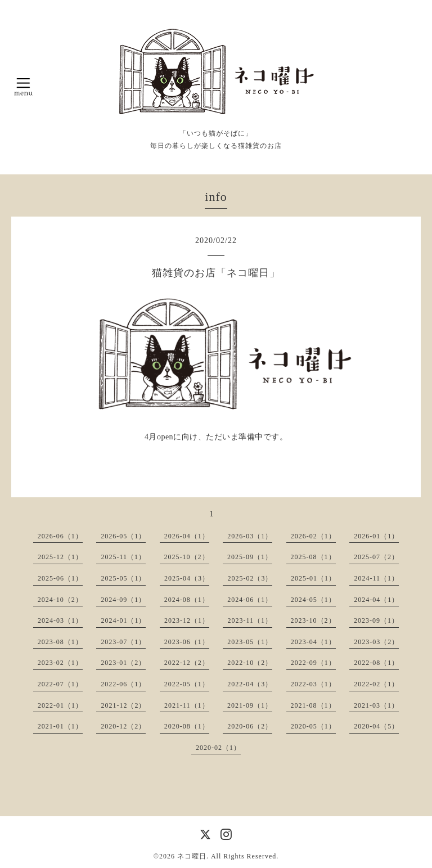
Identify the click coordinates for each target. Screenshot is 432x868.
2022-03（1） (313, 684)
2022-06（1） (123, 684)
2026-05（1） (123, 536)
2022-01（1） (60, 705)
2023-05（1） (250, 642)
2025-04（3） (187, 578)
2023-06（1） (187, 642)
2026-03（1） (250, 536)
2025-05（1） (123, 578)
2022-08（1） (376, 663)
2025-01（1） (313, 578)
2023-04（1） (313, 642)
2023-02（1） (60, 663)
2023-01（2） (123, 663)
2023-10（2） (313, 620)
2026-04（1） (187, 536)
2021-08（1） (313, 705)
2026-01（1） (376, 536)
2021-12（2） (123, 705)
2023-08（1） (60, 642)
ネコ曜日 (192, 856)
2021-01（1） (60, 726)
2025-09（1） (250, 557)
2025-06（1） (60, 578)
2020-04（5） (376, 726)
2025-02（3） (250, 578)
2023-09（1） (376, 620)
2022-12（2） (187, 663)
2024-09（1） (123, 600)
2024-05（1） (313, 600)
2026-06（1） (60, 536)
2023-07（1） (123, 642)
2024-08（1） (187, 600)
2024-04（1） (376, 600)
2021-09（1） (250, 705)
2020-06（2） (250, 726)
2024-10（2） (60, 600)
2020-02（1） (218, 748)
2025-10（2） (187, 557)
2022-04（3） (250, 684)
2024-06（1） (250, 600)
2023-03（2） (376, 642)
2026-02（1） (313, 536)
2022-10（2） (250, 663)
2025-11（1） (123, 557)
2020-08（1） (187, 726)
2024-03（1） (60, 620)
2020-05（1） (313, 726)
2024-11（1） (376, 578)
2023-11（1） (250, 620)
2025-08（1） (313, 557)
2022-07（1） (60, 684)
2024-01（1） (123, 620)
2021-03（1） (376, 705)
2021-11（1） (187, 705)
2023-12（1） (187, 620)
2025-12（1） (60, 557)
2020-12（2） (123, 726)
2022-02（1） (376, 684)
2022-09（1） (313, 663)
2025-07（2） (376, 557)
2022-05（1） (187, 684)
